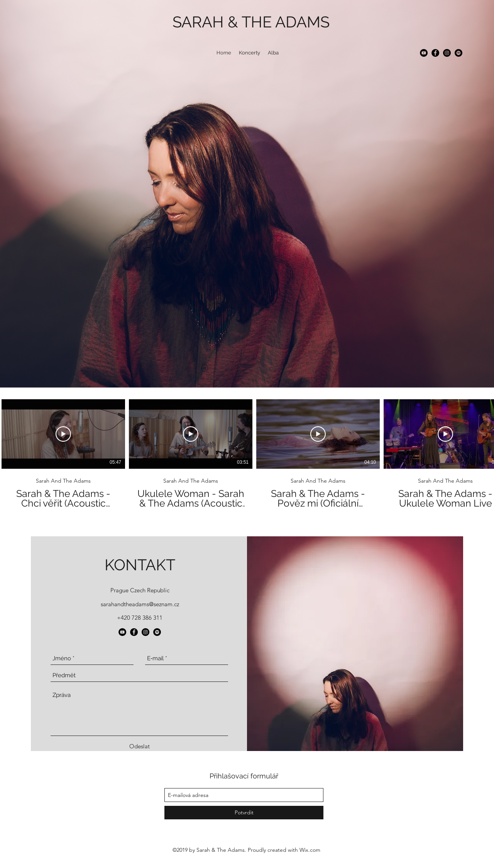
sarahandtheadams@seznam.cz (140, 604)
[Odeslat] (140, 746)
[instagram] (447, 53)
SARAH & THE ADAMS (251, 22)
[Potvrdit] (244, 813)
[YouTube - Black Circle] (424, 53)
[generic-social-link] (458, 53)
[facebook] (435, 53)
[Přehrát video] (63, 434)
